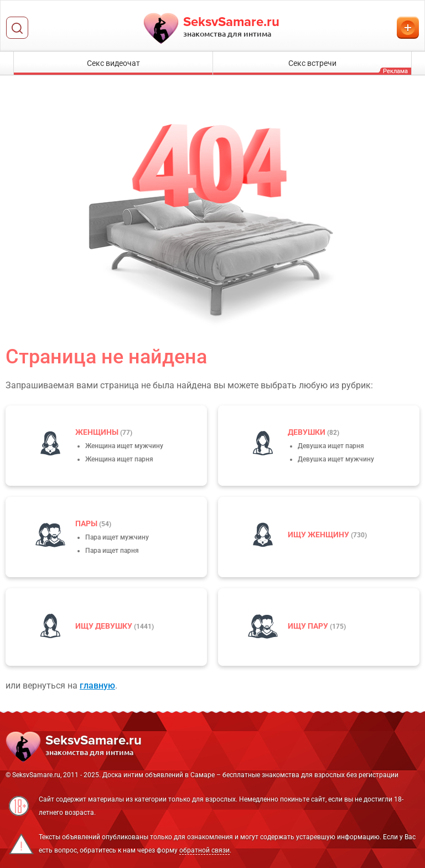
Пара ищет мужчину (117, 537)
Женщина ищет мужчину (124, 446)
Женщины (98, 432)
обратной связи (204, 850)
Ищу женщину (319, 535)
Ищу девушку (105, 626)
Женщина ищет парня (119, 459)
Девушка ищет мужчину (336, 459)
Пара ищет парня (112, 551)
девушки (307, 432)
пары (87, 523)
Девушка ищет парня (331, 446)
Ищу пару (309, 626)
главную (97, 685)
